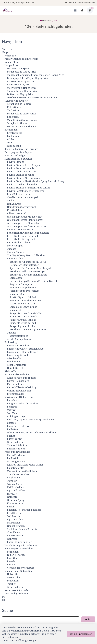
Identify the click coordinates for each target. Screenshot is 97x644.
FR (3, 600)
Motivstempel (15, 246)
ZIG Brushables (15, 487)
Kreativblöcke (15, 133)
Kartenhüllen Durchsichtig (22, 387)
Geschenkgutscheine (16, 594)
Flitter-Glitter (15, 439)
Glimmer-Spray (16, 500)
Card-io (11, 201)
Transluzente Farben (18, 474)
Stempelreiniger (19, 336)
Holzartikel (13, 574)
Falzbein (12, 139)
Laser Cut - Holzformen (20, 426)
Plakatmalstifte (16, 468)
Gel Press (12, 539)
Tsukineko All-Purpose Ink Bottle (28, 262)
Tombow (12, 481)
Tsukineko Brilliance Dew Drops (27, 271)
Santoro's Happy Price (19, 85)
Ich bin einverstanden (81, 634)
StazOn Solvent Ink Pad (22, 304)
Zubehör (12, 249)
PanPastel (13, 458)
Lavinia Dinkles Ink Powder (22, 185)
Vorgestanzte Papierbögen (22, 127)
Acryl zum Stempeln (21, 284)
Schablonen (14, 362)
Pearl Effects (14, 513)
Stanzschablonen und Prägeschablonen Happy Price (36, 75)
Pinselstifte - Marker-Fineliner (24, 510)
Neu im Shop (12, 62)
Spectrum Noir (15, 536)
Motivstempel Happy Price (22, 88)
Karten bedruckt (16, 384)
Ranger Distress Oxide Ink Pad (26, 313)
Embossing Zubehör (18, 346)
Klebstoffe (10, 371)
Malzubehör (14, 523)
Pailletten (12, 429)
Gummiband (14, 146)
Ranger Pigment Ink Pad (23, 326)
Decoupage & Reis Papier (18, 152)
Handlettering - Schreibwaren (21, 545)
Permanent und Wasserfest (24, 291)
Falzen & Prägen (16, 555)
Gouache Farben (16, 526)
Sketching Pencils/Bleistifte (22, 529)
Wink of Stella (15, 484)
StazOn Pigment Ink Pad (23, 297)
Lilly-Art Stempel (17, 213)
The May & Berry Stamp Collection (26, 255)
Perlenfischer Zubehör (19, 243)
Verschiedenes (15, 442)
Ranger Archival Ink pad (23, 320)
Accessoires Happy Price (20, 81)
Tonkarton (13, 110)
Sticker (11, 436)
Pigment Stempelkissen (23, 288)
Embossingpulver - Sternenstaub (25, 349)
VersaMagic (16, 278)
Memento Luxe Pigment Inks (26, 301)
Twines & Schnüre (17, 445)
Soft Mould (13, 413)
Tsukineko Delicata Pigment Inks (28, 329)
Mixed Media (14, 359)
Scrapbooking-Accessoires (22, 114)
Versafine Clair (18, 294)
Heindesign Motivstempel (21, 207)
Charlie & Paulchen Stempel (22, 197)
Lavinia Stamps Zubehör (21, 175)
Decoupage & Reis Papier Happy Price (28, 78)
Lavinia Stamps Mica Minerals (24, 178)
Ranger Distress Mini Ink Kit (25, 317)
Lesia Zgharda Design (19, 194)
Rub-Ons (12, 400)
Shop (5, 52)
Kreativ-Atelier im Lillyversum (21, 59)
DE (4, 597)
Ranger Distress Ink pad (23, 323)
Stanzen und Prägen (15, 156)
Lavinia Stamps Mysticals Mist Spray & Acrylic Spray (36, 181)
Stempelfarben (15, 259)
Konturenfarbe (15, 503)
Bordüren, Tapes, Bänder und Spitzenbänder (31, 420)
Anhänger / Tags (16, 416)
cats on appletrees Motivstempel (25, 217)
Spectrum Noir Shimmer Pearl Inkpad (30, 268)
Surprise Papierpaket (19, 69)
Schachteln (13, 581)
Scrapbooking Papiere (19, 104)
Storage (11, 565)
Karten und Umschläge (17, 375)
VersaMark (15, 310)
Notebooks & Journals (16, 590)
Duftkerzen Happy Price (20, 94)
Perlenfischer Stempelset (21, 239)
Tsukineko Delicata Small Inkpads (28, 275)
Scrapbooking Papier (16, 101)
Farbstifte (12, 494)
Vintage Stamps (16, 252)
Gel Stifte (12, 497)
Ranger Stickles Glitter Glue (22, 404)
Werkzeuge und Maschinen (19, 548)
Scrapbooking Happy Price (22, 72)
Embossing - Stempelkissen (23, 352)
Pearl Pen (12, 407)
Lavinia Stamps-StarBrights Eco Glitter (28, 188)
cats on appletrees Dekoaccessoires (27, 226)
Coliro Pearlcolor (16, 455)
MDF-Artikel (14, 578)
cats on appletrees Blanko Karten (25, 220)
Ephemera (13, 117)
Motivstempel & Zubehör (18, 159)
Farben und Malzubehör (17, 452)
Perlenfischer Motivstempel (22, 236)
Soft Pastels (13, 516)
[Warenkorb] (90, 10)
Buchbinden (11, 130)
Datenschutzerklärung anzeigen (20, 640)
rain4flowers (14, 204)
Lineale (11, 561)
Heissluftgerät (15, 368)
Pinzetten (12, 558)
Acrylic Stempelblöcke (19, 339)
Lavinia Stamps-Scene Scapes (23, 165)
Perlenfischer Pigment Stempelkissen (28, 233)
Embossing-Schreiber (19, 355)
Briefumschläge (16, 394)
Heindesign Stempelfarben (24, 265)
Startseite (7, 49)
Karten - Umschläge (18, 381)
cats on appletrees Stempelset (24, 223)
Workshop (10, 56)
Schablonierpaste (17, 365)
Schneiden (13, 552)
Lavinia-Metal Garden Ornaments (26, 191)
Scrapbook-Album (17, 123)
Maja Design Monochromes (22, 120)
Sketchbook (14, 532)
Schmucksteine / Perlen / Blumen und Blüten (32, 433)
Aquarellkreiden (16, 491)
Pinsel (10, 507)
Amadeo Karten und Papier (22, 378)
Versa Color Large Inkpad (23, 307)
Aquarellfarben (15, 520)
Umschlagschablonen (19, 391)
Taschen (12, 584)
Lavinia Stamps (16, 162)
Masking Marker (16, 462)
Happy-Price (12, 65)
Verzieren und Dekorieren (19, 397)
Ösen (10, 143)
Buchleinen (13, 136)
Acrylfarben (14, 478)
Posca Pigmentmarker (19, 542)
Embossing (11, 342)
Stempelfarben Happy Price (22, 91)
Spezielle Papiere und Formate (21, 149)
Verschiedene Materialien (19, 571)
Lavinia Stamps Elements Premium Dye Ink (34, 281)
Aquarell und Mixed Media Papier (25, 465)
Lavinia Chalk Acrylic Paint (22, 172)
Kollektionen (14, 107)
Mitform (12, 410)
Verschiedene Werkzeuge (21, 568)
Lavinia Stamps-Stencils (21, 168)
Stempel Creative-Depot (20, 230)
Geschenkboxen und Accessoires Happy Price (32, 98)
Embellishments (16, 449)
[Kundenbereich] (82, 10)
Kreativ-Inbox (15, 210)
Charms (11, 423)
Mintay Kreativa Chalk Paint (22, 471)
